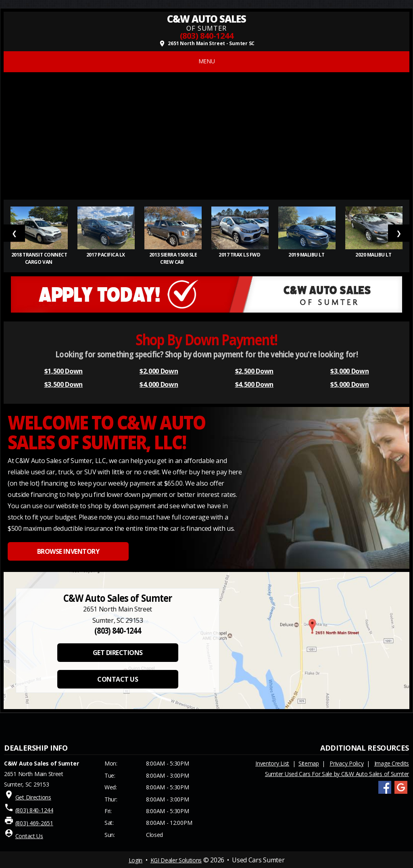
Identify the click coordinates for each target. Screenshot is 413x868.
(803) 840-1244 (207, 36)
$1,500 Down (64, 371)
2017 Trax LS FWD (240, 255)
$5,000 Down (349, 384)
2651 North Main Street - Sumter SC (206, 44)
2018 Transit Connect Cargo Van (39, 258)
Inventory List (272, 763)
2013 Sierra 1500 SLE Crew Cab (173, 258)
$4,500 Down (254, 384)
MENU (207, 61)
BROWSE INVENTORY (68, 551)
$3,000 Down (349, 371)
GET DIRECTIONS (118, 653)
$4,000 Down (159, 384)
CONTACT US (118, 679)
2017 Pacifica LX (106, 255)
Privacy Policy (346, 763)
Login (136, 860)
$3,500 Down (64, 384)
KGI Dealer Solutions (176, 860)
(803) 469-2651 (34, 823)
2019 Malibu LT (307, 255)
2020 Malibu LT (374, 255)
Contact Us (29, 836)
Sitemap (309, 763)
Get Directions (33, 797)
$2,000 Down (159, 371)
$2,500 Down (254, 371)
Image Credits (392, 763)
